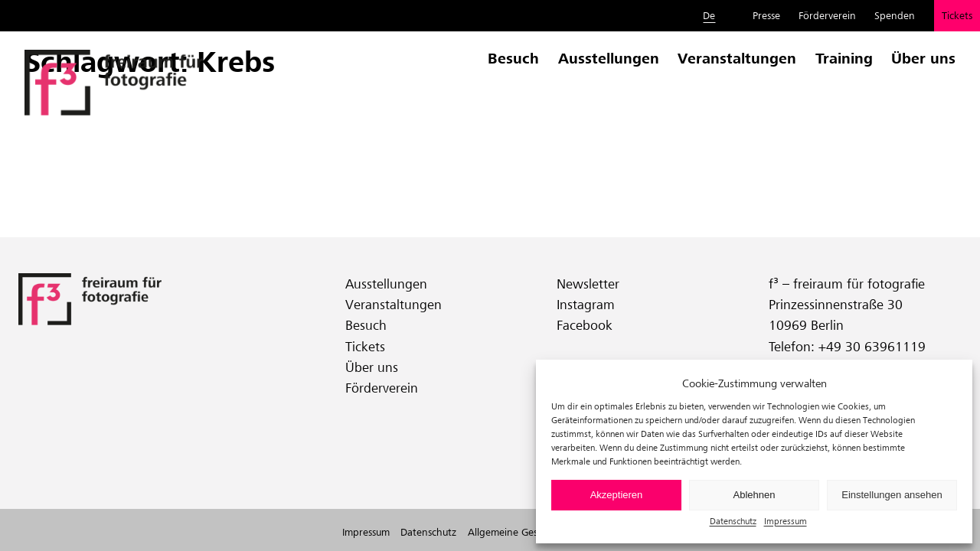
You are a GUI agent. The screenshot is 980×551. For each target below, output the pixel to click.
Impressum (786, 521)
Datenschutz (733, 521)
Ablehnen (755, 495)
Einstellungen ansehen (892, 495)
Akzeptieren (617, 495)
